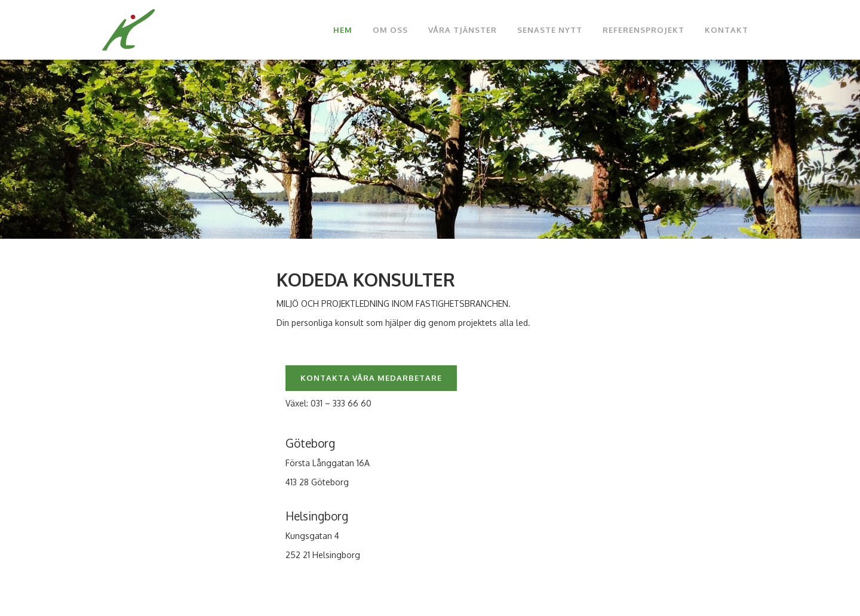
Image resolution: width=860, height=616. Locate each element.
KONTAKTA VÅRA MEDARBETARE (371, 378)
